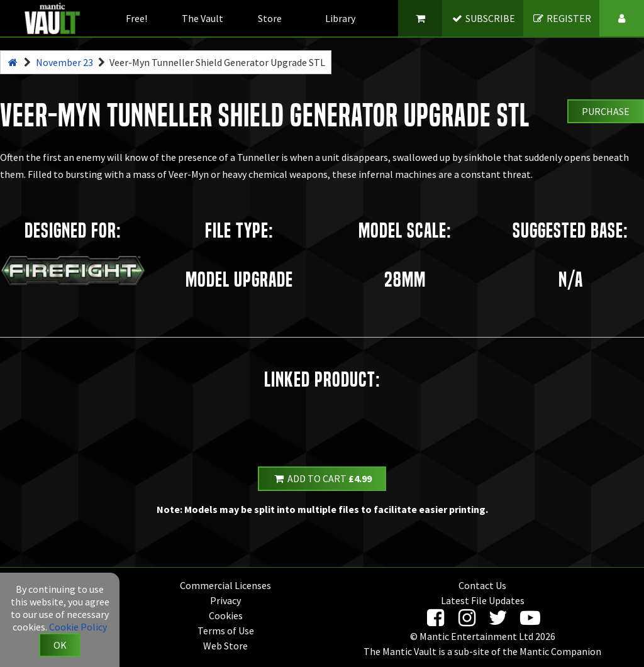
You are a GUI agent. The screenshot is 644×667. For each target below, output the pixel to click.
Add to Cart (322, 478)
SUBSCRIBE (483, 18)
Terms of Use (226, 631)
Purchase (606, 111)
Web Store (225, 646)
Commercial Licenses (225, 585)
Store (270, 18)
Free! (136, 18)
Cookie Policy (78, 627)
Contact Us (482, 585)
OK (60, 645)
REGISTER (562, 18)
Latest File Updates (483, 600)
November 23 (64, 62)
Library (340, 18)
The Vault (203, 18)
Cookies (226, 615)
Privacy (225, 600)
